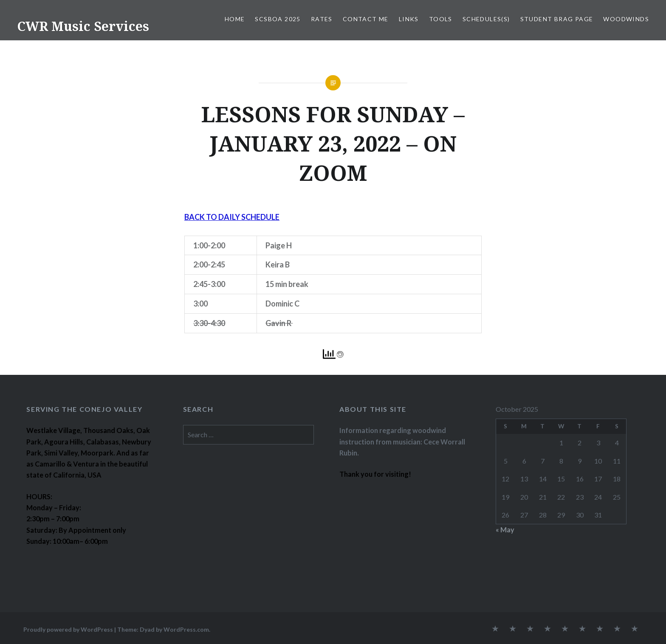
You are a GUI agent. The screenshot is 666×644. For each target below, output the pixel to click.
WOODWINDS (626, 19)
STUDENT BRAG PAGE (557, 19)
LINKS (409, 19)
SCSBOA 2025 (278, 19)
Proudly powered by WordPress (68, 629)
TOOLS (441, 19)
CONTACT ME (366, 19)
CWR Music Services (83, 26)
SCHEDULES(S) (486, 19)
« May (505, 530)
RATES (322, 19)
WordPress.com (186, 629)
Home (235, 19)
